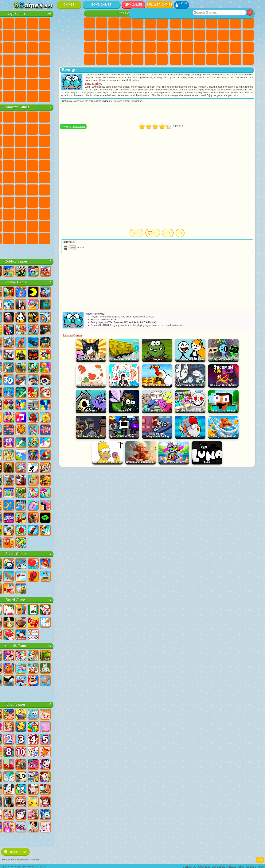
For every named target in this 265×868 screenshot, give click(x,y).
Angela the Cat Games (102, 35)
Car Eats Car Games (40, 59)
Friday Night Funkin (64, 214)
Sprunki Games (64, 226)
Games (69, 5)
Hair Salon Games (138, 35)
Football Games (28, 23)
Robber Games (28, 59)
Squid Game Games (28, 189)
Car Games (28, 35)
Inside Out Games (28, 214)
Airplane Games (28, 84)
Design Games (114, 59)
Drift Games (76, 59)
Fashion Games (90, 59)
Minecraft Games (16, 35)
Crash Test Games (40, 96)
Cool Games (224, 59)
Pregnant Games (90, 47)
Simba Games (16, 214)
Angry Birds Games (28, 141)
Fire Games (28, 72)
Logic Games (236, 35)
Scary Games (224, 35)
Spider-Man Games (76, 153)
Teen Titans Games (28, 177)
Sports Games (188, 35)
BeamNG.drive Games (52, 96)
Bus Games (16, 72)
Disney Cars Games (76, 141)
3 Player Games (212, 59)
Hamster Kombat (28, 226)
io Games (212, 35)
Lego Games (76, 129)
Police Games (64, 47)
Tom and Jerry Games (16, 177)
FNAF (76, 116)
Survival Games (16, 59)
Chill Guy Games (28, 238)
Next (188, 236)
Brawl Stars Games (16, 189)
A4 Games (40, 189)
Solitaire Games (176, 47)
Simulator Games (200, 23)
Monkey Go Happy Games (76, 165)
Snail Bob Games (16, 129)
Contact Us (189, 865)
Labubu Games (16, 250)
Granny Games (64, 189)
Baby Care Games (102, 59)
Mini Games (236, 47)
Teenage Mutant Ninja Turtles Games (52, 165)
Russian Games (188, 47)
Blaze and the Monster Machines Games (16, 153)
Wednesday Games (40, 214)
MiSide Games (40, 238)
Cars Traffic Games (76, 96)
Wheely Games (16, 116)
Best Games (212, 13)
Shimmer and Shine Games (64, 165)
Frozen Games (114, 35)
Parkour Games (16, 84)
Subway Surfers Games (16, 141)
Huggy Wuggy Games (76, 189)
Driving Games (52, 84)
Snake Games (188, 59)
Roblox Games (46, 261)
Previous (142, 236)
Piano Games (138, 59)
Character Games (46, 106)
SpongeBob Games (28, 116)
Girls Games (188, 23)
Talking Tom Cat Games (52, 116)
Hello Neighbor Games (28, 202)
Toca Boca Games (64, 202)
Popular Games (46, 282)
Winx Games (150, 59)
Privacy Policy (236, 865)
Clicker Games (248, 35)
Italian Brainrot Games (76, 238)
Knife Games (200, 47)
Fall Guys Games (52, 177)
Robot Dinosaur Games (76, 47)
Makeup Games (150, 47)
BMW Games (28, 96)
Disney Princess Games (162, 47)
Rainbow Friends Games (52, 202)
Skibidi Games (76, 214)
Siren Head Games (64, 177)
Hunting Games (64, 72)
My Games (166, 236)
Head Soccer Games (40, 84)
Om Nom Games (40, 141)
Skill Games (236, 23)
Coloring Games (90, 35)
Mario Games (64, 153)
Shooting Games (52, 72)
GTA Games (52, 59)
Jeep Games (76, 72)
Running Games (40, 72)
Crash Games (40, 35)
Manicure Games (126, 47)
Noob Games (16, 202)
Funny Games (200, 35)
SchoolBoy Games (40, 202)
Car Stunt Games (176, 59)
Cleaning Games (126, 59)
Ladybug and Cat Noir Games (52, 129)
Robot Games (52, 47)
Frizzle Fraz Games (16, 165)
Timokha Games (16, 238)
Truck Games (76, 35)
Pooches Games (40, 153)
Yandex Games (248, 23)
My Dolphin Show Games (52, 141)
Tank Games (52, 23)
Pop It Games (212, 47)
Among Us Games (76, 177)
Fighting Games (16, 47)
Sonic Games (28, 153)
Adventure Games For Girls (162, 23)
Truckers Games (76, 84)
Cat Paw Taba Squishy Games (162, 59)
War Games (64, 84)
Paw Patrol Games (40, 116)
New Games (133, 5)
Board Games (46, 599)
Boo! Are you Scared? (52, 238)
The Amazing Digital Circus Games (40, 226)
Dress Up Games (126, 35)
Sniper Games (40, 47)
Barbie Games (126, 23)
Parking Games (16, 23)
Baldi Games (52, 189)
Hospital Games (114, 47)
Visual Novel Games (102, 47)
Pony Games (90, 23)
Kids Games (212, 23)
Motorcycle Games (52, 35)
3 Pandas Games (64, 141)
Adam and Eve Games (40, 165)
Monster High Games (150, 23)
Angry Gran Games (64, 129)
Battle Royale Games (76, 23)
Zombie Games (64, 23)
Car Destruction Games (64, 96)
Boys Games (101, 5)
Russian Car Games (64, 59)
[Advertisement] (170, 117)
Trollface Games (40, 129)
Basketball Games (236, 59)
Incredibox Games (76, 226)
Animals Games (46, 645)
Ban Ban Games (52, 214)
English (15, 850)
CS (16, 96)
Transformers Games (52, 226)
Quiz (138, 23)
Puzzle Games (200, 59)
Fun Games (104, 129)
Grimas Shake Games (16, 226)
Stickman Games (64, 35)
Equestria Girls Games (102, 23)
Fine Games (224, 47)
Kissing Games (150, 35)
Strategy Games (40, 23)
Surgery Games (138, 47)
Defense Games (248, 59)
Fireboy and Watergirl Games (114, 23)
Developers (218, 865)
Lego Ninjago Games (64, 116)
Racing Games (28, 47)
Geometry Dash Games (176, 35)
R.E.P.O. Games (64, 238)
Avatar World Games (76, 202)
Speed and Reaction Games (248, 47)
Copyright (204, 865)
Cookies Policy (255, 865)
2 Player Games (160, 5)
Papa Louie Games (162, 35)
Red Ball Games (28, 129)
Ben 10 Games (28, 165)
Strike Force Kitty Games (52, 153)
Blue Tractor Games (40, 177)
